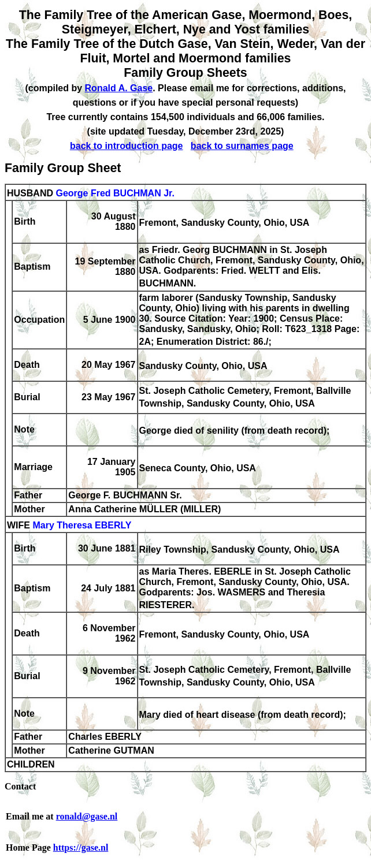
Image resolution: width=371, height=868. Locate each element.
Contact (20, 786)
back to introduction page (127, 146)
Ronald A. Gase (119, 88)
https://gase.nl (81, 847)
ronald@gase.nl (87, 816)
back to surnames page (242, 146)
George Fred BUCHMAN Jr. (115, 193)
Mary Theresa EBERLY (82, 525)
